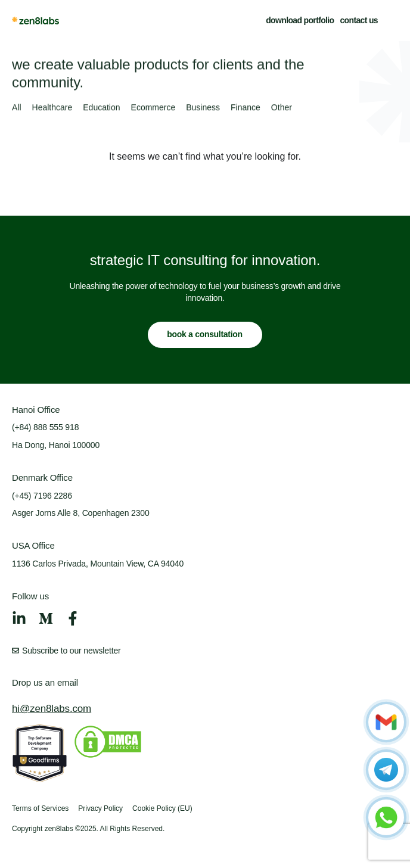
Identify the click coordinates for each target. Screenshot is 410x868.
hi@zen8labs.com (52, 709)
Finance (246, 108)
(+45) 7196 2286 (42, 496)
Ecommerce (153, 108)
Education (101, 108)
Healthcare (52, 108)
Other (282, 108)
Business (203, 108)
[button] (391, 20)
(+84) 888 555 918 (45, 427)
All (17, 108)
